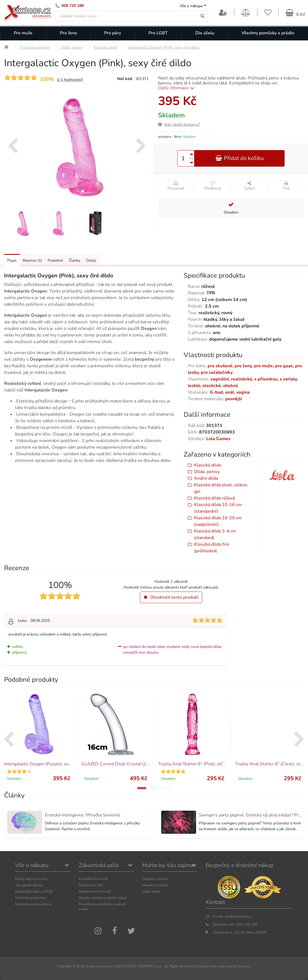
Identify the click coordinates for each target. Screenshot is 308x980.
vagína (243, 392)
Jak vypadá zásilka (29, 885)
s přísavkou (266, 379)
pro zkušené (220, 366)
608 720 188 (73, 6)
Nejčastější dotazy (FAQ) (34, 891)
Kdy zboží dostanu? (179, 125)
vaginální (220, 379)
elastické (212, 386)
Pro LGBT (158, 33)
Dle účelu (205, 33)
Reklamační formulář (95, 891)
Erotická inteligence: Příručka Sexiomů (82, 815)
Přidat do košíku (240, 158)
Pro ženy (68, 33)
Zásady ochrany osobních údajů (103, 898)
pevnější (234, 399)
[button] (142, 788)
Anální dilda (206, 478)
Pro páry (113, 33)
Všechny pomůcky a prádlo (268, 33)
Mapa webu (151, 891)
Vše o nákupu (191, 6)
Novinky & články (155, 885)
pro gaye (284, 366)
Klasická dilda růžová (215, 498)
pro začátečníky (217, 372)
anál (230, 392)
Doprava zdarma (155, 879)
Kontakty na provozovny (33, 904)
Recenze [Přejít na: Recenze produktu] (32, 260)
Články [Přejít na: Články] (75, 260)
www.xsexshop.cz (100, 966)
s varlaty (288, 379)
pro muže (263, 366)
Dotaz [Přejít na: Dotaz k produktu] (91, 260)
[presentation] (13, 147)
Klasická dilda (207, 465)
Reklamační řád (91, 885)
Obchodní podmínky (30, 898)
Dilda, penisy (207, 472)
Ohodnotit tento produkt (171, 597)
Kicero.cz (244, 966)
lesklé (194, 386)
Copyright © (66, 966)
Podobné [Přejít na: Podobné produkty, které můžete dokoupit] (55, 260)
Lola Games (218, 439)
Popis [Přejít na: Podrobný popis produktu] (12, 260)
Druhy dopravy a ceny (31, 879)
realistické (242, 379)
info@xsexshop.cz (238, 916)
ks (191, 158)
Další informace (177, 88)
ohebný (230, 386)
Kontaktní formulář (93, 879)
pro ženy (243, 366)
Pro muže (23, 33)
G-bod (216, 392)
